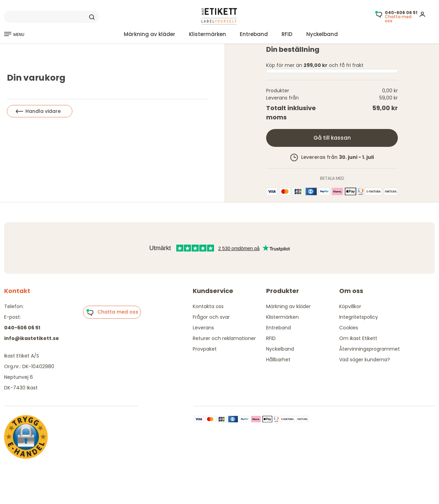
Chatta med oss (112, 312)
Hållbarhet (278, 360)
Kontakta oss (208, 306)
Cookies (349, 328)
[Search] (52, 17)
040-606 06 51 (22, 328)
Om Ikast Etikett (358, 338)
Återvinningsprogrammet (370, 349)
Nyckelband (322, 34)
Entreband (254, 34)
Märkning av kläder (150, 34)
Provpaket (205, 349)
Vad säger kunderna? (365, 360)
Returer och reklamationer (224, 338)
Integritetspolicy (359, 317)
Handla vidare (38, 111)
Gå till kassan (332, 138)
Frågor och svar (211, 317)
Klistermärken (207, 34)
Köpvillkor (350, 306)
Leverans (203, 328)
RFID (287, 34)
